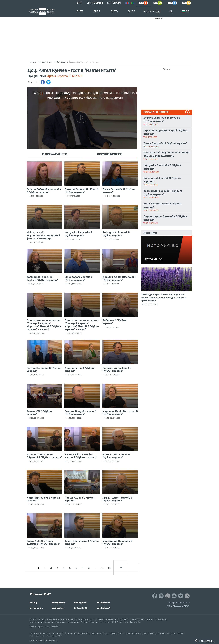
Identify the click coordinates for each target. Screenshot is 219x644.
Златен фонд (67, 619)
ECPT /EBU (40, 636)
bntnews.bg (36, 608)
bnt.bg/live (58, 608)
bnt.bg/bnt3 (103, 603)
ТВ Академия (161, 619)
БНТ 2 (97, 11)
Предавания (45, 62)
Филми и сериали (84, 619)
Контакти (124, 619)
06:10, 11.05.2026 (151, 304)
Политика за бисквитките (111, 633)
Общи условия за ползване (42, 633)
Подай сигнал (137, 619)
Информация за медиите (67, 622)
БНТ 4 (131, 11)
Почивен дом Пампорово (129, 622)
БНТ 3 (114, 11)
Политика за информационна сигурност (145, 633)
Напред (149, 619)
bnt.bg (33, 603)
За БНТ (33, 619)
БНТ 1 (80, 11)
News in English (36, 627)
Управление (111, 619)
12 (102, 568)
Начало (32, 62)
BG (188, 11)
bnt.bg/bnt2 (81, 608)
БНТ (80, 3)
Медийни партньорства (103, 622)
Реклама (159, 18)
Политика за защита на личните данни (76, 633)
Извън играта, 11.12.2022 (64, 76)
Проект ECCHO (55, 636)
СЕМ (32, 636)
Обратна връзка (175, 633)
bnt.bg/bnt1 (81, 603)
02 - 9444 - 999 (178, 606)
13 (109, 568)
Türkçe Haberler (51, 627)
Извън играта (61, 62)
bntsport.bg (59, 603)
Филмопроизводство (48, 619)
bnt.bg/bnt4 (104, 608)
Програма (98, 619)
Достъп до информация (41, 622)
